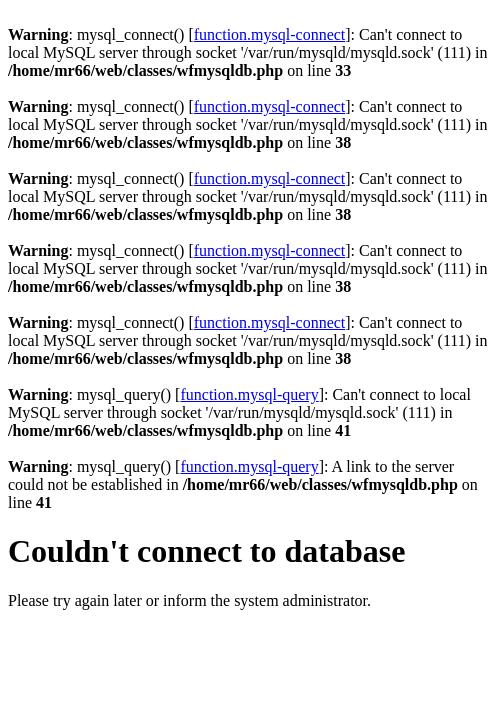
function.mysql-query (249, 394)
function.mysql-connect (270, 34)
